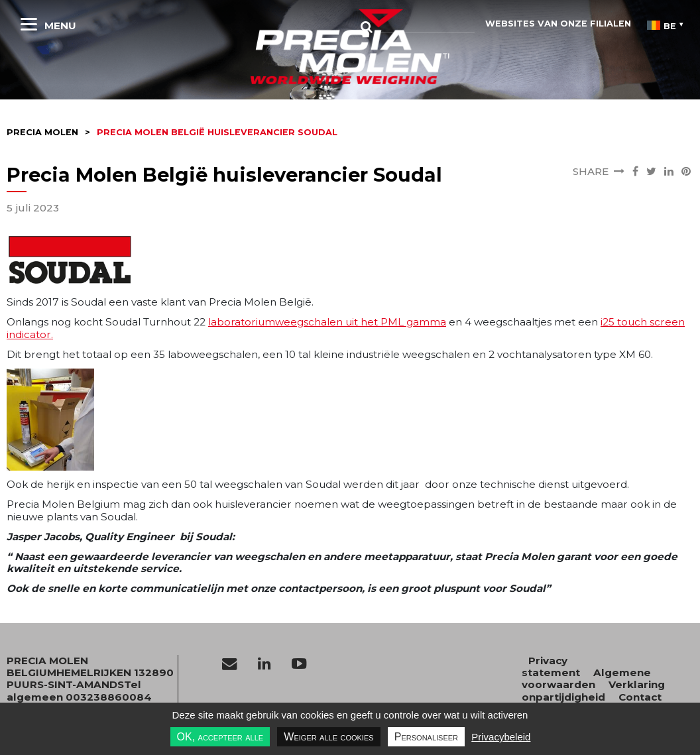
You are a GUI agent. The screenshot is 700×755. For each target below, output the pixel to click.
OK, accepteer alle (220, 737)
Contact (640, 697)
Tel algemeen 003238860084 (79, 690)
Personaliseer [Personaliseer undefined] (426, 737)
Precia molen (42, 132)
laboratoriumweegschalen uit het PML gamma (327, 322)
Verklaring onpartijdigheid (593, 690)
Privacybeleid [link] (501, 737)
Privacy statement (551, 667)
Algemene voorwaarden (586, 678)
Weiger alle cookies (328, 737)
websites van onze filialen (558, 24)
